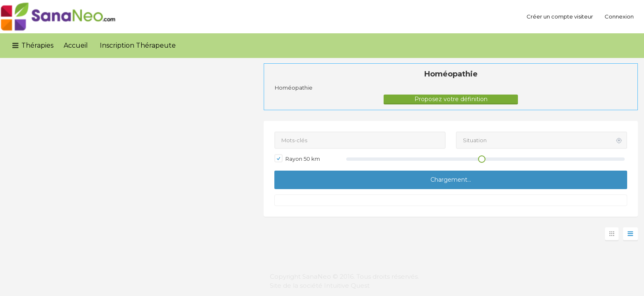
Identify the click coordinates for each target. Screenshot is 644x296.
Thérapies (37, 45)
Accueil (76, 45)
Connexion (619, 16)
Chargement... (451, 180)
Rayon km (297, 158)
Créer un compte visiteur (560, 16)
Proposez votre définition (451, 99)
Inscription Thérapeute (138, 45)
